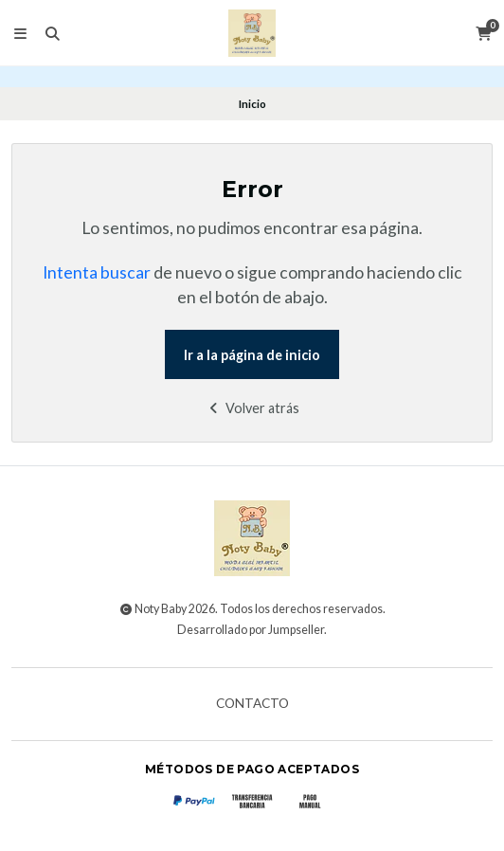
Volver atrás (252, 408)
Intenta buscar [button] (97, 272)
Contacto (252, 704)
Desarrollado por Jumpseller (251, 630)
